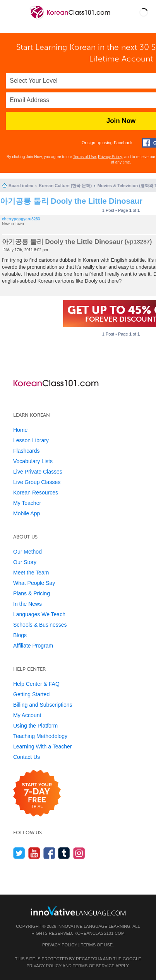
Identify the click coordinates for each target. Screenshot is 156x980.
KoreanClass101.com (99, 933)
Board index (21, 186)
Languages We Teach (39, 614)
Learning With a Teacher (43, 747)
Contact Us (27, 757)
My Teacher (27, 503)
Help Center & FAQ (36, 684)
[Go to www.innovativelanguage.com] (78, 911)
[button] (144, 12)
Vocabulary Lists (33, 461)
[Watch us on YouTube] (34, 853)
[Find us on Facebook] (49, 853)
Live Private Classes (38, 472)
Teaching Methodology (40, 736)
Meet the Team (31, 573)
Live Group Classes (37, 482)
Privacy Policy (110, 157)
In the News (27, 604)
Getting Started (31, 694)
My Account (27, 715)
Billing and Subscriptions (43, 705)
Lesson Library (31, 440)
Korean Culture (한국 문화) (65, 186)
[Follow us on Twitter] (19, 853)
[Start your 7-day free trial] (37, 793)
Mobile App (27, 513)
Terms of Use (85, 157)
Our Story (25, 562)
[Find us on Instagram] (79, 853)
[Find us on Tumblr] (64, 853)
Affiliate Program (33, 646)
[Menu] (12, 12)
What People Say (34, 583)
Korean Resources (36, 493)
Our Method (27, 552)
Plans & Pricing (32, 593)
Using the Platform (35, 726)
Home (20, 430)
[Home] (71, 19)
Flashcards (26, 451)
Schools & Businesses (40, 625)
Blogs (20, 635)
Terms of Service (94, 966)
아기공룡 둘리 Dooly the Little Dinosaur (71, 201)
